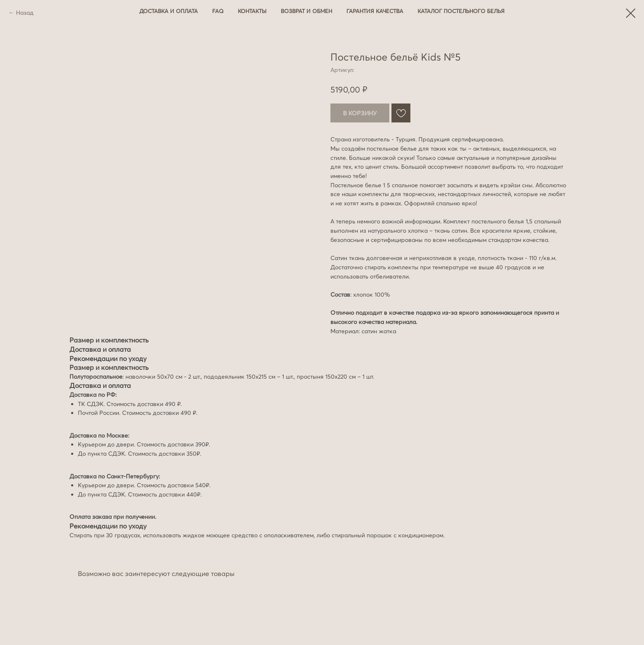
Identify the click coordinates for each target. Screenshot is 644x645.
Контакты (252, 11)
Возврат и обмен (306, 11)
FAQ (218, 11)
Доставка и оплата (169, 11)
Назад (25, 13)
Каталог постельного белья (461, 11)
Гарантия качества (375, 11)
